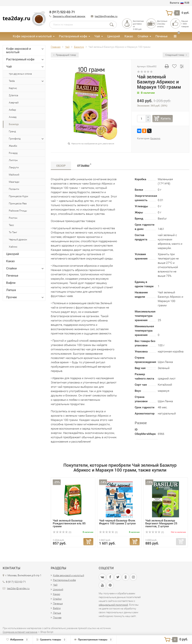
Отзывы (84, 165)
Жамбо (13, 146)
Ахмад (13, 117)
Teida (27, 81)
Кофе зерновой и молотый (32, 36)
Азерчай (14, 103)
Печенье (161, 36)
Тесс (11, 225)
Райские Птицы (18, 211)
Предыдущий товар (65, 55)
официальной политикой (113, 605)
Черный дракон (18, 239)
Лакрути (14, 167)
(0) (62, 532)
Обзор (61, 166)
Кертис (13, 88)
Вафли (11, 283)
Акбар (12, 110)
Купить (166, 118)
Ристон (13, 218)
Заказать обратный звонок (69, 16)
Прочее (25, 297)
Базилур (14, 124)
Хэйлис (13, 247)
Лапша (11, 290)
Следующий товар (176, 55)
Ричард (13, 153)
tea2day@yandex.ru (106, 16)
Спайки (143, 36)
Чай (97, 36)
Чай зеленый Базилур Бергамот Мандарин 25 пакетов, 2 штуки (161, 523)
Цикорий (114, 36)
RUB (180, 3)
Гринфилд (27, 139)
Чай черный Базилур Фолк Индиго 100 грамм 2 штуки (117, 522)
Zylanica (14, 95)
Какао (129, 36)
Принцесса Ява (18, 203)
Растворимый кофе (73, 36)
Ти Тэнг (13, 232)
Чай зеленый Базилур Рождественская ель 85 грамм (69, 523)
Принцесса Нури (18, 196)
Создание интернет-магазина (20, 632)
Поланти (14, 189)
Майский (14, 175)
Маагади (14, 182)
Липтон (13, 160)
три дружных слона (20, 74)
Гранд (12, 131)
